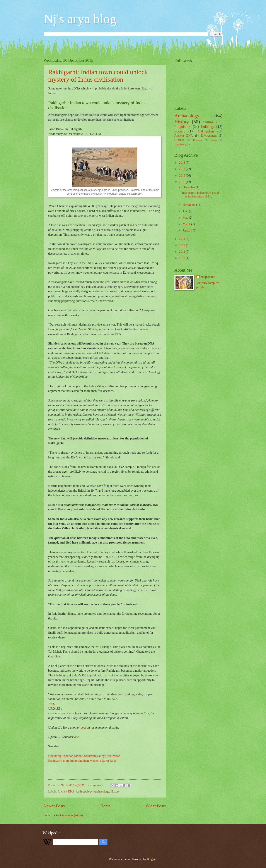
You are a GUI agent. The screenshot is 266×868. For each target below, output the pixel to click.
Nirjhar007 (208, 277)
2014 (182, 239)
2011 (182, 258)
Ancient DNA (66, 792)
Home (105, 806)
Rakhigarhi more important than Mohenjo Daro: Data (82, 761)
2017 (182, 169)
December (189, 187)
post (72, 713)
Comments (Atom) (72, 815)
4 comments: (96, 785)
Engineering (180, 144)
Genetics (179, 140)
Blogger (152, 859)
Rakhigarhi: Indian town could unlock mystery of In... (200, 195)
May (186, 218)
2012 (182, 252)
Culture (208, 122)
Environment (209, 136)
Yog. (52, 704)
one (76, 737)
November (189, 205)
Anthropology (84, 792)
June (186, 211)
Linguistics (182, 127)
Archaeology (101, 792)
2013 (182, 245)
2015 (182, 182)
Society (180, 131)
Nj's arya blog (80, 19)
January (188, 231)
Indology (208, 127)
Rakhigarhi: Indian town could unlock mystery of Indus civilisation (98, 76)
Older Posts (156, 806)
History (115, 792)
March (187, 224)
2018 (182, 163)
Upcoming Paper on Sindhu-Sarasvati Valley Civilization (84, 756)
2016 (182, 176)
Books (213, 140)
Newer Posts (54, 806)
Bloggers (198, 140)
